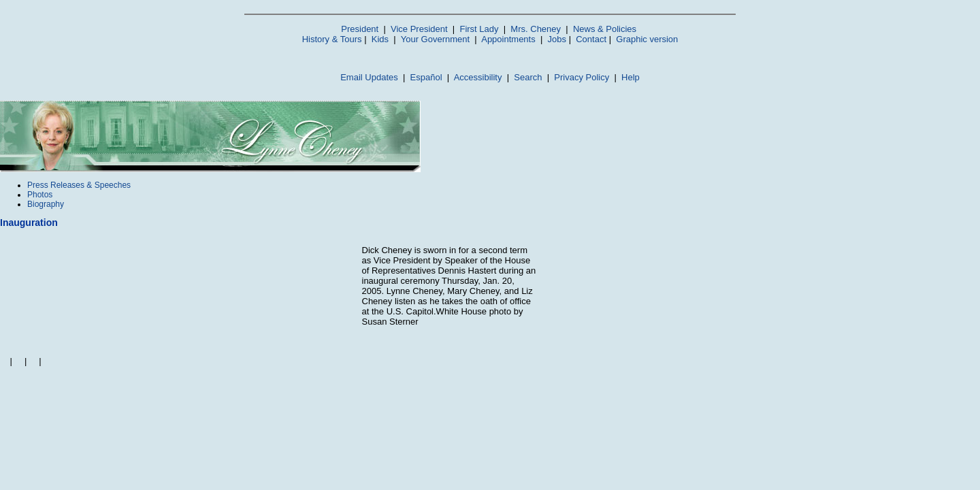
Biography (46, 204)
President (360, 29)
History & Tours (332, 39)
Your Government (435, 39)
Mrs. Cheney (536, 29)
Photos (40, 195)
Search (528, 77)
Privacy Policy (582, 77)
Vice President (419, 29)
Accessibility (478, 77)
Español (426, 77)
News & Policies (605, 29)
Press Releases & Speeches (79, 185)
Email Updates (369, 77)
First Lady (479, 29)
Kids (380, 39)
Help (631, 77)
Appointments (508, 39)
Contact (591, 39)
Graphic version (647, 39)
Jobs (557, 39)
